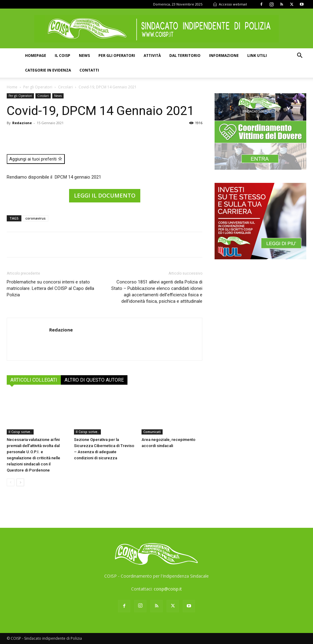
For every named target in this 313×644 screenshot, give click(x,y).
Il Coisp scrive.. (20, 432)
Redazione (22, 123)
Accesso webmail (230, 4)
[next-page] (20, 482)
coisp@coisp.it (168, 589)
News (84, 56)
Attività (152, 56)
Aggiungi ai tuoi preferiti (36, 159)
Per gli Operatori (38, 87)
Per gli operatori (117, 56)
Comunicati (152, 432)
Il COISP (63, 56)
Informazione (224, 56)
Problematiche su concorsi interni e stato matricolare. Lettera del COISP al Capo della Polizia (50, 288)
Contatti (89, 70)
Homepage (36, 56)
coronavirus (35, 218)
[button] (300, 56)
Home (12, 87)
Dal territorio (185, 56)
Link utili (257, 56)
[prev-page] (11, 482)
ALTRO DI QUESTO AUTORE (94, 380)
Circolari (65, 87)
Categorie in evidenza (48, 70)
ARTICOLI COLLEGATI (34, 380)
